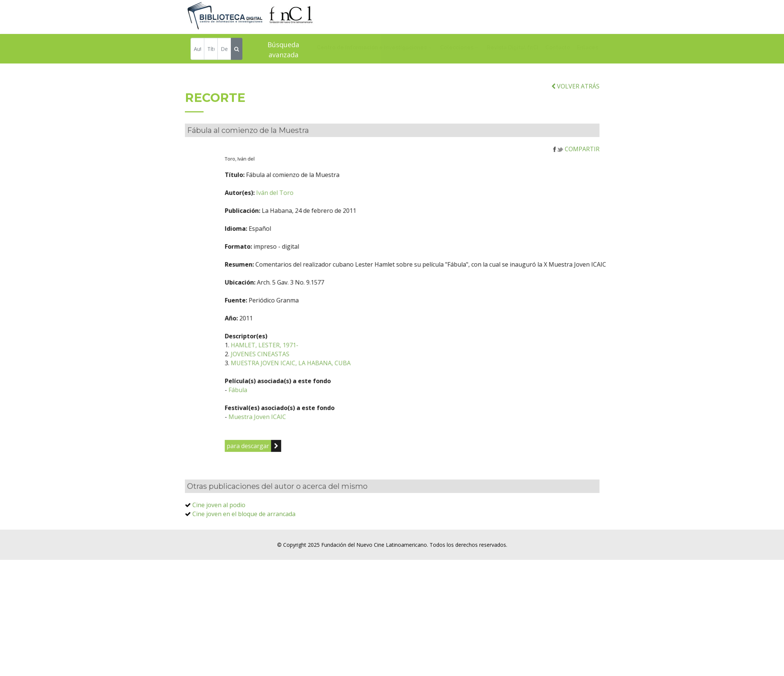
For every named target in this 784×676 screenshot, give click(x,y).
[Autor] (197, 50)
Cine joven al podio (219, 521)
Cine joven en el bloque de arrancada (244, 530)
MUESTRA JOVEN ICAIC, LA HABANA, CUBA (328, 379)
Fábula (275, 406)
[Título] (211, 50)
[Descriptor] (224, 50)
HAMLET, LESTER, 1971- (302, 361)
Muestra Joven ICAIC (294, 433)
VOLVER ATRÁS (575, 102)
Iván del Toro (312, 209)
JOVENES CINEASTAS (297, 370)
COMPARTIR (576, 165)
